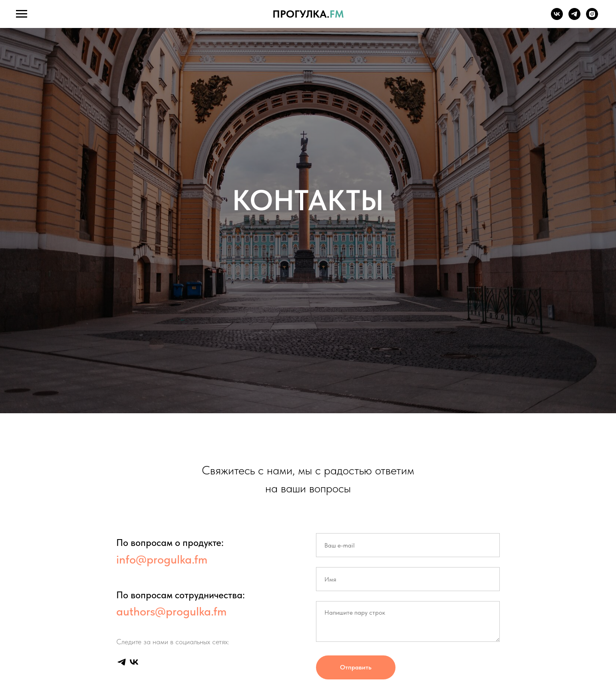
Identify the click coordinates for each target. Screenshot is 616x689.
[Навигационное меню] (22, 14)
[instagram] (592, 18)
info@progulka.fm (162, 559)
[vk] (557, 18)
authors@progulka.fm (171, 611)
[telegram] (574, 18)
